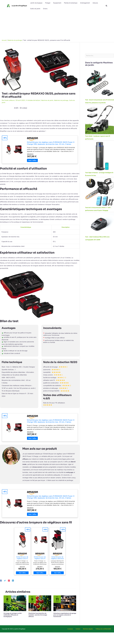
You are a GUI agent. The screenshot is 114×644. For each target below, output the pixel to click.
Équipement (57, 3)
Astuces (95, 3)
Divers (45, 9)
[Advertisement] (57, 25)
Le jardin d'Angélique (19, 6)
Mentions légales (91, 629)
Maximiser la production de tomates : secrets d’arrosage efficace (38, 615)
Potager (48, 3)
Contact (82, 629)
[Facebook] (1, 580)
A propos (76, 629)
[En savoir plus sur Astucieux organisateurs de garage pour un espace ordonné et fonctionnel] (65, 603)
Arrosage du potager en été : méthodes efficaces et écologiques (13, 615)
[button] (107, 6)
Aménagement (85, 3)
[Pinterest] (9, 580)
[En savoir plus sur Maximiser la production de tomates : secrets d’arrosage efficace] (40, 603)
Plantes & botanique (71, 3)
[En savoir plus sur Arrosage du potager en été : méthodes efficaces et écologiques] (15, 603)
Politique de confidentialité (105, 629)
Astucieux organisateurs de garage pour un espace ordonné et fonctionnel (65, 615)
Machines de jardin (48, 100)
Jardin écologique (36, 3)
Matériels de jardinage (63, 100)
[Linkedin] (13, 580)
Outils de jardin (35, 9)
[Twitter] (5, 580)
